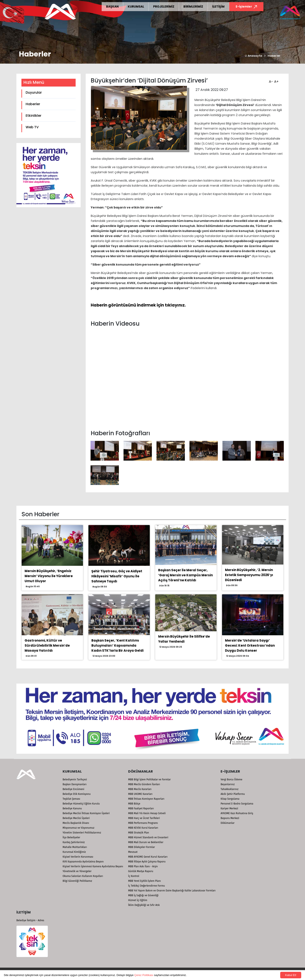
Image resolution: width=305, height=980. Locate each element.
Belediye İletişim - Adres (30, 920)
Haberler (274, 56)
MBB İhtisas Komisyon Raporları (146, 799)
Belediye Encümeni (73, 789)
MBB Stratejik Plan (139, 833)
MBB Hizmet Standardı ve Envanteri (148, 837)
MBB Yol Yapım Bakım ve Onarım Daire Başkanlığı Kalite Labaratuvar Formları (172, 891)
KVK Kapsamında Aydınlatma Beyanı (83, 862)
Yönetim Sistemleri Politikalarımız (82, 833)
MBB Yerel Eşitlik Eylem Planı (145, 881)
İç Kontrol (134, 876)
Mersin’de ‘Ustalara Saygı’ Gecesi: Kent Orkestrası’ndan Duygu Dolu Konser (250, 645)
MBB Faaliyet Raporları (141, 808)
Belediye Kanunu (72, 808)
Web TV (32, 127)
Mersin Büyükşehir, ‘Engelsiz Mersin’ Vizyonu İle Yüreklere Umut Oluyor (49, 576)
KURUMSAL (136, 7)
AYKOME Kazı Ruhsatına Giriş (237, 813)
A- (270, 80)
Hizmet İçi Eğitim (138, 900)
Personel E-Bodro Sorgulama (237, 804)
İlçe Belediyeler (71, 837)
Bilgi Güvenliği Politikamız (77, 881)
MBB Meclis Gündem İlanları (144, 784)
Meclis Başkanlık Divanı (76, 823)
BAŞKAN (112, 7)
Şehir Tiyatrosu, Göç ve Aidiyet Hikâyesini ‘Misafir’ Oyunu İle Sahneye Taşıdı (117, 576)
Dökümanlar (227, 823)
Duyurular (34, 92)
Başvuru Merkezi (230, 818)
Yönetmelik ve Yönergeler (77, 871)
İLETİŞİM (218, 7)
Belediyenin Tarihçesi (75, 780)
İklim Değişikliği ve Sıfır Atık (144, 905)
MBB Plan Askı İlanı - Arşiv (143, 866)
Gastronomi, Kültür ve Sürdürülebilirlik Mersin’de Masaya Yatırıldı (47, 645)
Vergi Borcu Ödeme (231, 780)
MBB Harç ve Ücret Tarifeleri (144, 818)
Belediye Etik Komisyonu (77, 794)
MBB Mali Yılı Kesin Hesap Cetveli (147, 813)
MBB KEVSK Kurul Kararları (143, 828)
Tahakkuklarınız (229, 789)
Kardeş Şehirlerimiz (74, 842)
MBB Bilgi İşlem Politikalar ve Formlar (149, 780)
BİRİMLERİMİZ (193, 7)
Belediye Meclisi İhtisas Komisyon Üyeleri (86, 813)
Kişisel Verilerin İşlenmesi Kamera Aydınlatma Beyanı (93, 866)
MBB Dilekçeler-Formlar (141, 847)
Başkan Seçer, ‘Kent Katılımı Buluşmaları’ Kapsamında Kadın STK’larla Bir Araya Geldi (117, 645)
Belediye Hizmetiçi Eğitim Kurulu (81, 804)
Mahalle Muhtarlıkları (75, 847)
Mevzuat (133, 852)
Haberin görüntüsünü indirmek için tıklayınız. (138, 305)
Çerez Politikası (144, 975)
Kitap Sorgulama (230, 799)
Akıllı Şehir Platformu (233, 794)
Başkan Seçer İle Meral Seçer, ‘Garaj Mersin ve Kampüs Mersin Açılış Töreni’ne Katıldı (185, 575)
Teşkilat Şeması (71, 799)
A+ (276, 80)
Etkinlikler (34, 116)
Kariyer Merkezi (229, 808)
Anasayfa (253, 56)
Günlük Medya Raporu (141, 871)
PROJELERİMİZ (164, 7)
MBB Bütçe (134, 804)
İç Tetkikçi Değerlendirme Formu (147, 886)
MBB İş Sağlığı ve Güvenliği (143, 895)
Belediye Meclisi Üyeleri (76, 818)
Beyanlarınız (228, 784)
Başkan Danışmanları (75, 784)
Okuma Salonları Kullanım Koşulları (83, 876)
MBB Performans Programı (143, 823)
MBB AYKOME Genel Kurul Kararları (148, 857)
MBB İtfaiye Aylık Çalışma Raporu (147, 862)
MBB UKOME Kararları (140, 794)
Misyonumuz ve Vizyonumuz (78, 828)
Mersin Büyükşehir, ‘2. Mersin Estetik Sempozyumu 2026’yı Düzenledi (249, 575)
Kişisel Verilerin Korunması (78, 857)
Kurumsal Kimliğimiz (74, 852)
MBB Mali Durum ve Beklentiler (146, 842)
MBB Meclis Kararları (140, 789)
